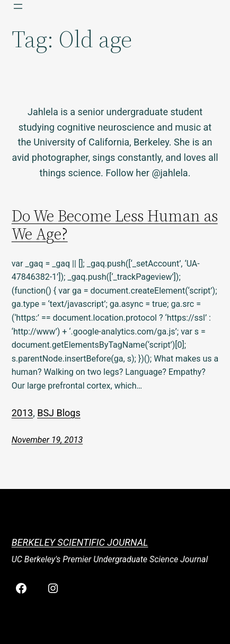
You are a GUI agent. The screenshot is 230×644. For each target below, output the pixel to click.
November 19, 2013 (47, 440)
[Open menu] (18, 6)
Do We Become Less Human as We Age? (115, 225)
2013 (22, 413)
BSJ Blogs (59, 413)
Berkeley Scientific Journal (80, 542)
